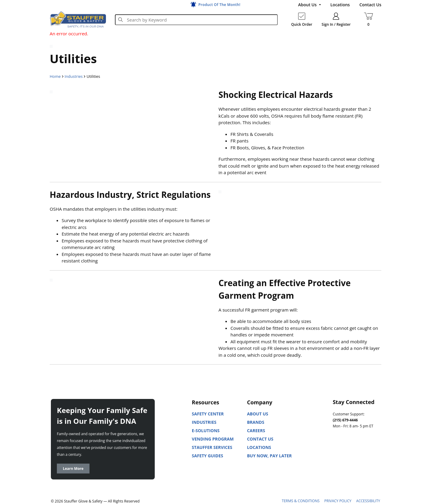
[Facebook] (364, 453)
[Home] (78, 19)
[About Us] (309, 5)
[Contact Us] (370, 5)
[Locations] (340, 5)
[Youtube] (351, 453)
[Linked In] (338, 453)
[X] (338, 468)
